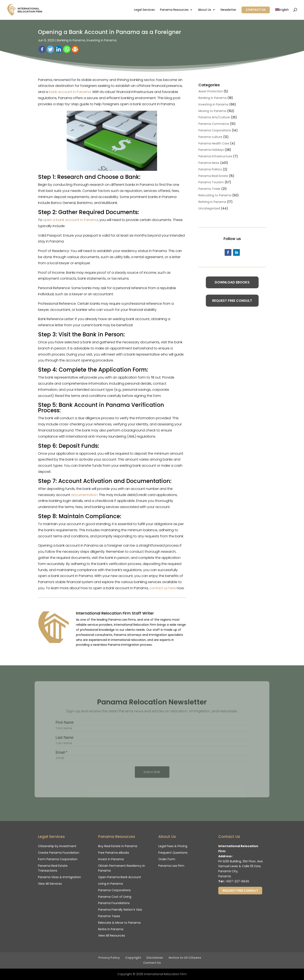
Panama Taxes (109, 916)
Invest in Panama (111, 859)
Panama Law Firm (171, 866)
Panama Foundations (114, 903)
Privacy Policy (109, 958)
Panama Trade (209, 189)
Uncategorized (209, 208)
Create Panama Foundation (59, 853)
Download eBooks (232, 282)
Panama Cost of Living (115, 897)
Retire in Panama (111, 929)
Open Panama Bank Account (120, 877)
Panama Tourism (211, 182)
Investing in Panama (102, 40)
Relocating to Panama (215, 195)
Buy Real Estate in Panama (118, 846)
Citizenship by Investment (57, 846)
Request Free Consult (232, 301)
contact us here (163, 588)
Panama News (209, 163)
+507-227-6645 (237, 881)
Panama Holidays (211, 150)
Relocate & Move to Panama (119, 923)
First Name (63, 722)
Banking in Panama (71, 40)
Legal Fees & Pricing (173, 846)
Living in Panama (111, 884)
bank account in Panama (70, 92)
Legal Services (144, 10)
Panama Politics (210, 169)
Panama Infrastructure (215, 156)
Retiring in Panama (212, 202)
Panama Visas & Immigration (59, 877)
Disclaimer (155, 958)
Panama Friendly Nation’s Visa (120, 910)
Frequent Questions (173, 853)
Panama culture (210, 137)
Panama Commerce (214, 124)
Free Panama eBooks (114, 853)
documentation (84, 495)
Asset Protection (211, 91)
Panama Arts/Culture (214, 117)
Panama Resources (174, 10)
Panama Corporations (215, 130)
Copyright (133, 958)
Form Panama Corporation (58, 859)
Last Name (63, 737)
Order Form (167, 859)
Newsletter (228, 10)
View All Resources (112, 936)
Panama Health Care (214, 143)
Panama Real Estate (213, 176)
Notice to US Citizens (185, 958)
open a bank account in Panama (71, 220)
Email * (60, 753)
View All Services (50, 884)
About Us (205, 10)
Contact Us (256, 10)
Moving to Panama (212, 111)
